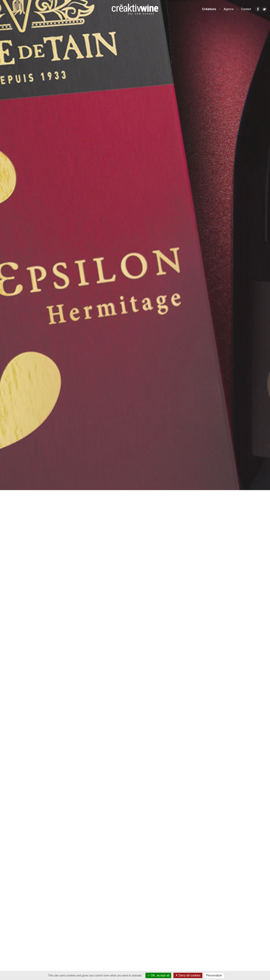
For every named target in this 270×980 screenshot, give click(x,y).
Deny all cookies (188, 975)
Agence (229, 9)
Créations (209, 9)
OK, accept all (158, 975)
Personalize (214, 975)
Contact (246, 9)
